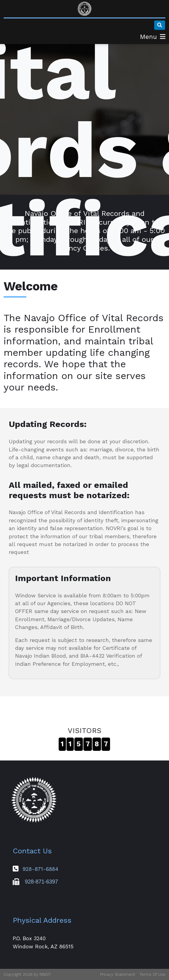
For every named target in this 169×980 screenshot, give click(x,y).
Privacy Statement (118, 974)
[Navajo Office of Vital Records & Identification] (85, 9)
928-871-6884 (40, 869)
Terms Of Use (153, 974)
